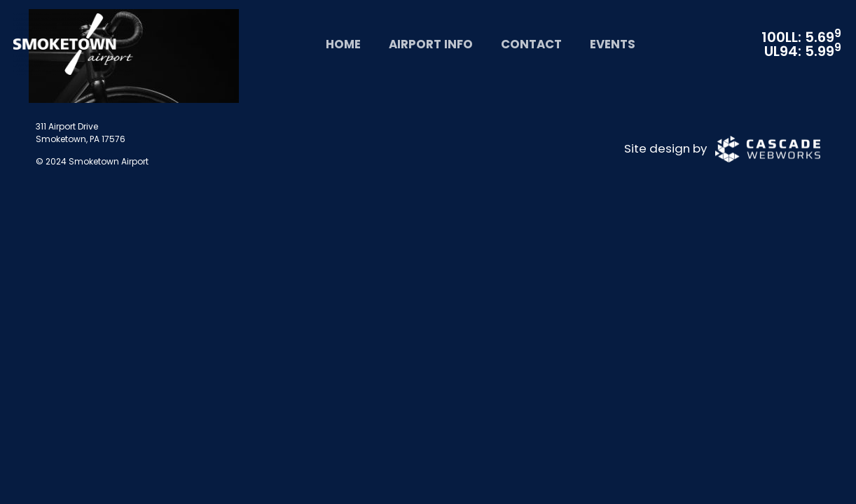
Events (613, 44)
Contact (531, 44)
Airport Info (431, 44)
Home (343, 44)
